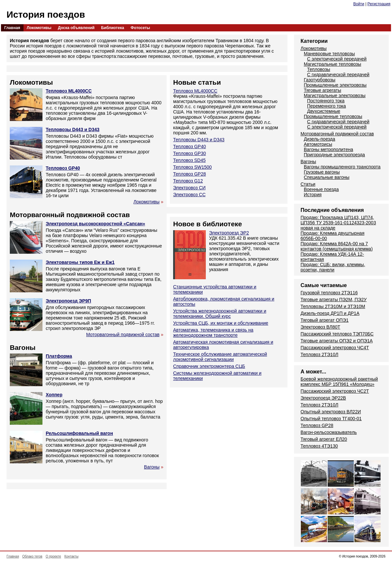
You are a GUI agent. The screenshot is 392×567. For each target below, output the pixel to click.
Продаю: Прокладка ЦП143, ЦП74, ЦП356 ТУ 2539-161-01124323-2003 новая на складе (338, 223)
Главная (12, 28)
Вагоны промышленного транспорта (342, 167)
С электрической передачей (337, 59)
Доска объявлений (76, 28)
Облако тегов (32, 556)
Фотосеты (140, 28)
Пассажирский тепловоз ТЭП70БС (337, 334)
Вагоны (152, 467)
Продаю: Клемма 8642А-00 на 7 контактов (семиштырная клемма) (337, 246)
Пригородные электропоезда (334, 155)
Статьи (308, 184)
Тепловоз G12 (188, 181)
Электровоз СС (189, 195)
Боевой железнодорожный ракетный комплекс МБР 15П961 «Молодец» (339, 382)
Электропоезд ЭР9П (68, 301)
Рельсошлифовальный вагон (79, 433)
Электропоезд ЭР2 (229, 233)
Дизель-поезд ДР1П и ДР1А (330, 313)
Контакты (71, 556)
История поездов (46, 15)
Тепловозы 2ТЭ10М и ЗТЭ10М (333, 306)
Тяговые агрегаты (322, 90)
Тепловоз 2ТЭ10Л (319, 354)
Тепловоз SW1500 (192, 167)
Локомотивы (39, 28)
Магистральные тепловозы (333, 64)
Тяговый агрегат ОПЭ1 (325, 320)
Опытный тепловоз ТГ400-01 (331, 419)
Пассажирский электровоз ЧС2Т (335, 391)
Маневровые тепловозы (329, 54)
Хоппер (54, 395)
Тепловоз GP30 (189, 153)
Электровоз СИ (189, 188)
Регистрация (379, 4)
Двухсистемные (324, 111)
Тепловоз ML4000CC (69, 91)
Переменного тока (327, 106)
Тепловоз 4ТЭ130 (319, 446)
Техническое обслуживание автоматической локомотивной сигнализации (220, 357)
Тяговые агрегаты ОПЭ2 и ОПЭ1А (337, 341)
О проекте (53, 556)
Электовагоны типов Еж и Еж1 (80, 262)
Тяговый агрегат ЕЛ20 (324, 439)
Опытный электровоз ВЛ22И (331, 412)
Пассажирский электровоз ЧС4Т (335, 348)
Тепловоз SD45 (189, 160)
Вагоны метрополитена (328, 149)
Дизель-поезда (319, 139)
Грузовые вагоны (322, 172)
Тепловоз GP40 (63, 168)
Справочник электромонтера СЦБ (209, 366)
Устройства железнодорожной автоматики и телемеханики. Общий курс (220, 314)
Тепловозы (319, 69)
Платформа (59, 356)
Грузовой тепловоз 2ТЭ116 (329, 293)
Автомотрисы (318, 144)
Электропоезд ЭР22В (323, 398)
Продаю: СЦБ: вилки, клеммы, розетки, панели (333, 267)
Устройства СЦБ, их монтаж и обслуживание (221, 323)
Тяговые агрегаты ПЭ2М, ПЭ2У (334, 300)
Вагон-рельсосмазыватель (329, 432)
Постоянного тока (326, 101)
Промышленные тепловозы (333, 116)
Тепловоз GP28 (189, 174)
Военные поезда (321, 189)
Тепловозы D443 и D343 (73, 129)
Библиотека (112, 28)
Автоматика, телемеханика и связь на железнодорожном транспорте (213, 333)
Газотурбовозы (320, 80)
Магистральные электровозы (335, 95)
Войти (359, 4)
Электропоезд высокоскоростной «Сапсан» (95, 224)
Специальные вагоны (327, 177)
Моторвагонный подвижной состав (123, 335)
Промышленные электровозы (335, 85)
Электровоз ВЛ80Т (320, 327)
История (313, 195)
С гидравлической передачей (338, 75)
